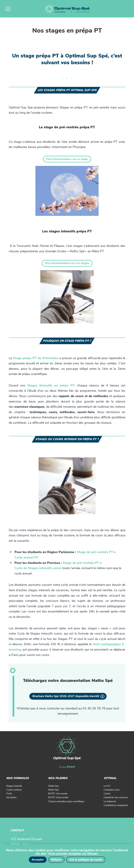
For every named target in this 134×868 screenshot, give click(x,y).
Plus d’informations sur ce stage (67, 159)
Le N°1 (107, 786)
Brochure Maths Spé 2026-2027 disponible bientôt (66, 696)
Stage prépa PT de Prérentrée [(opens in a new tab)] (36, 358)
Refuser (56, 860)
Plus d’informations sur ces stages (67, 263)
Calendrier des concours (116, 797)
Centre (107, 794)
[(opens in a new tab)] (95, 552)
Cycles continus (14, 790)
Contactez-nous (112, 790)
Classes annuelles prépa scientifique (66, 801)
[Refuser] (130, 856)
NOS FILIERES (58, 778)
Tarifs (9, 794)
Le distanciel (110, 801)
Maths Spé (53, 790)
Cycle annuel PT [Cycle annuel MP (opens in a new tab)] (26, 557)
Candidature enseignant (116, 805)
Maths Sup (53, 786)
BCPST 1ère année (58, 794)
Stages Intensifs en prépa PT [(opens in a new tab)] (51, 385)
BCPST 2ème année (58, 797)
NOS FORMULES (18, 778)
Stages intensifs (14, 786)
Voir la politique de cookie (86, 860)
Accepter (38, 860)
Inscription (11, 797)
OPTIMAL (110, 778)
